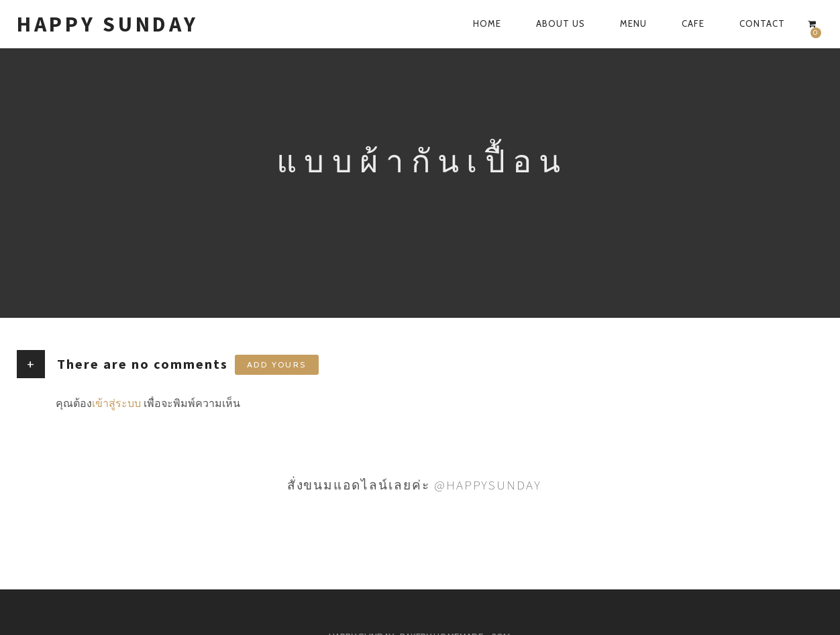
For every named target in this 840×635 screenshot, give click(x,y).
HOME (487, 23)
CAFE (693, 23)
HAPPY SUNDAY (107, 24)
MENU (633, 23)
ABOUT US (561, 23)
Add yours (277, 364)
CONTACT (762, 23)
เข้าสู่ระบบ (116, 403)
